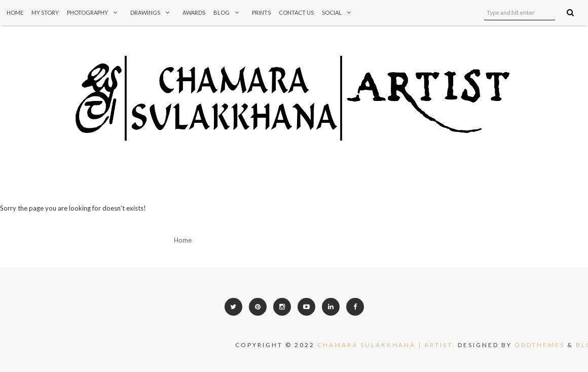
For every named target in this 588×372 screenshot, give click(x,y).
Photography (95, 12)
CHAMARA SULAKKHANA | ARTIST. (391, 345)
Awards (194, 12)
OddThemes (545, 345)
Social (339, 12)
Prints (261, 12)
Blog (229, 12)
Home (15, 12)
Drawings (152, 12)
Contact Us (296, 12)
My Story (45, 12)
